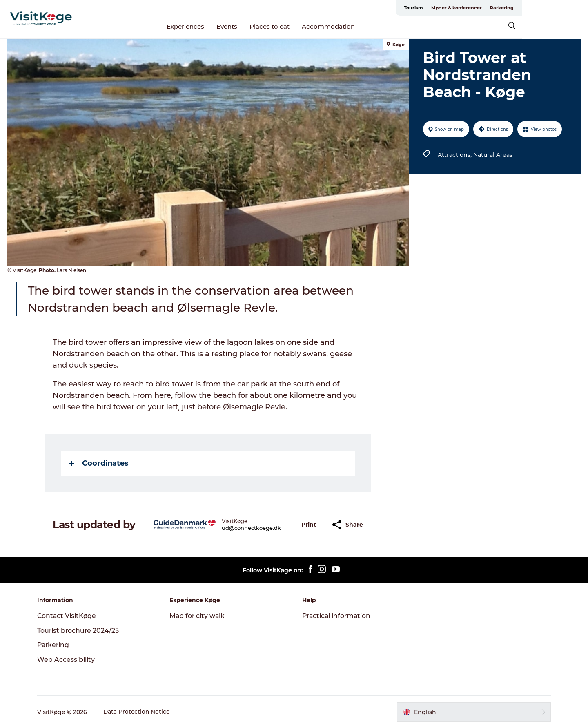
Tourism (480, 8)
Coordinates (99, 463)
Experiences (219, 26)
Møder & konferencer (523, 8)
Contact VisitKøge (71, 616)
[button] (309, 525)
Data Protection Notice (141, 712)
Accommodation (362, 26)
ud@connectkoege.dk (252, 528)
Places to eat (303, 26)
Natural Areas (492, 155)
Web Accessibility (70, 660)
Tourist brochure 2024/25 (82, 631)
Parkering (568, 8)
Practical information (337, 616)
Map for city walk (200, 616)
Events (260, 26)
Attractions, (455, 155)
